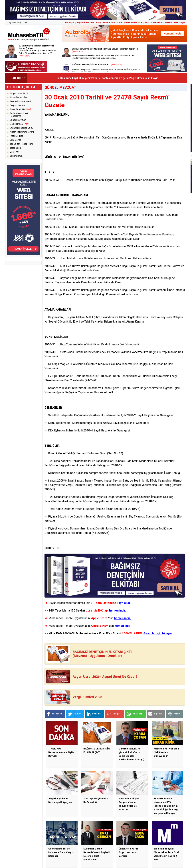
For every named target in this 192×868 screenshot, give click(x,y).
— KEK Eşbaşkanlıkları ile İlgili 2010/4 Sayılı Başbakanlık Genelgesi (87, 430)
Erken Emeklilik (20, 109)
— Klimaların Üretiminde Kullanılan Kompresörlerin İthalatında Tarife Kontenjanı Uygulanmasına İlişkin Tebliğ (112, 473)
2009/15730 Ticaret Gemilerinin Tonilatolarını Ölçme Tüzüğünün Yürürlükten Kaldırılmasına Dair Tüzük (110, 180)
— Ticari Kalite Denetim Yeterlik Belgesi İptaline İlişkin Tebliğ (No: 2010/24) (92, 509)
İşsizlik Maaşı (20, 124)
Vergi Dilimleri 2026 (105, 23)
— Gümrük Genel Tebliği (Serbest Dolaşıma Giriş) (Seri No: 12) (84, 453)
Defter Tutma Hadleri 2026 (130, 23)
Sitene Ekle (157, 23)
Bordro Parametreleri (20, 101)
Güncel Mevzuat (18, 120)
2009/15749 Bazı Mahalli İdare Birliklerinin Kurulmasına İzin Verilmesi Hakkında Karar (99, 227)
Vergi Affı (14, 152)
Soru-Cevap (15, 140)
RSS (147, 23)
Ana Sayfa (69, 23)
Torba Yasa (15, 148)
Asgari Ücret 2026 (85, 23)
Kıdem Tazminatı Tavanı (22, 132)
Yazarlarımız (16, 156)
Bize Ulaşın (179, 23)
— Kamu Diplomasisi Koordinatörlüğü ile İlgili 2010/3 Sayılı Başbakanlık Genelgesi (97, 423)
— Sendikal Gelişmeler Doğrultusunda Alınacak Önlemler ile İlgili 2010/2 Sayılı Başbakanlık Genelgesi (109, 415)
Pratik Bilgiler (16, 136)
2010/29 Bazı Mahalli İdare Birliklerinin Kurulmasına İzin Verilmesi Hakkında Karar (98, 258)
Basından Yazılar (18, 97)
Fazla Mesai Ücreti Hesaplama (19, 115)
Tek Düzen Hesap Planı (21, 144)
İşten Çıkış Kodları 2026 (21, 128)
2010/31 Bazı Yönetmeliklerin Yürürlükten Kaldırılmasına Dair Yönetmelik (92, 344)
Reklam (168, 23)
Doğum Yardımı (18, 105)
